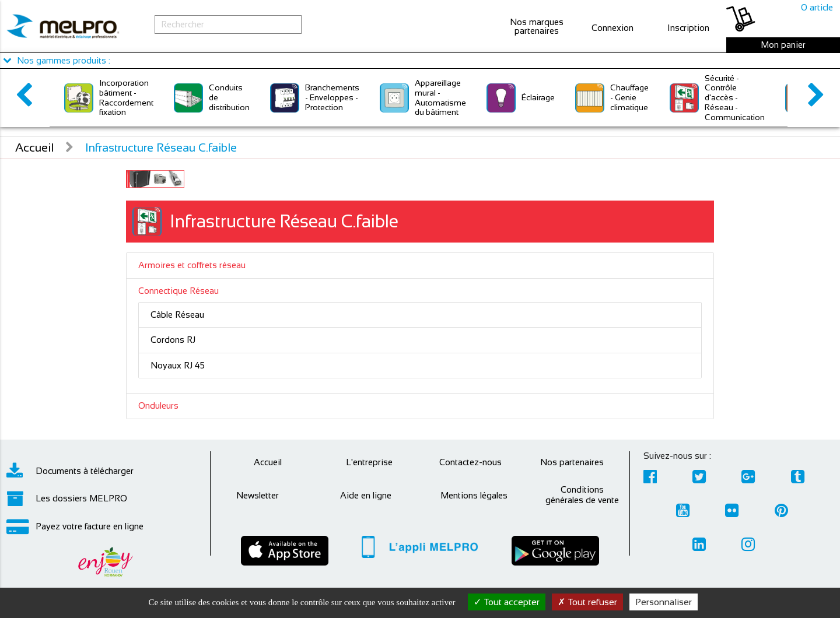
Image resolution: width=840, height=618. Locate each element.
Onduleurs (158, 405)
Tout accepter (507, 602)
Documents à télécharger (70, 471)
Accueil (34, 148)
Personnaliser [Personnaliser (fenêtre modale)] (664, 602)
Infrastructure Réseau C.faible (161, 148)
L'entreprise (369, 462)
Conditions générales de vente (582, 495)
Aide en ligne (366, 495)
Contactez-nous (470, 462)
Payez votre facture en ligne (75, 526)
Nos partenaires (572, 462)
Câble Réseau (177, 315)
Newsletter (258, 495)
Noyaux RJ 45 (178, 365)
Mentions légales (474, 495)
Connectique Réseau (178, 291)
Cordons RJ (173, 340)
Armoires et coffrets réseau (192, 265)
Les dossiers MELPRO (67, 498)
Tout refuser (587, 602)
